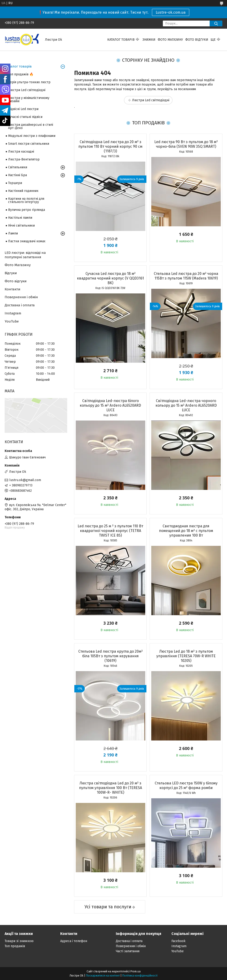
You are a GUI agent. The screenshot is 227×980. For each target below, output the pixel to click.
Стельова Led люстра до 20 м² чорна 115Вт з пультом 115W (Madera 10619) (186, 276)
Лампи (13, 233)
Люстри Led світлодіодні (151, 100)
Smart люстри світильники (29, 144)
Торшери (15, 183)
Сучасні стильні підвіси (25, 117)
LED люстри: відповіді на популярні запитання (25, 255)
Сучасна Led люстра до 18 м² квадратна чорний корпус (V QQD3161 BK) (110, 278)
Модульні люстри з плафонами (32, 136)
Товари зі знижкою (19, 941)
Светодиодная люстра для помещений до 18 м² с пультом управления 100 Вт (186, 531)
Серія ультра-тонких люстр (29, 82)
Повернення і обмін (21, 297)
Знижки (149, 40)
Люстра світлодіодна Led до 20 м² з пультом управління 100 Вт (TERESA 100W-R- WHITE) (110, 788)
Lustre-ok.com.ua (171, 12)
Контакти (13, 289)
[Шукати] (216, 23)
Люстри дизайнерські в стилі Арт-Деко (31, 126)
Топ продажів (15, 946)
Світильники (18, 167)
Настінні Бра (17, 175)
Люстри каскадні (21, 152)
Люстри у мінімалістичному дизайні (29, 100)
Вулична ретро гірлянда (27, 210)
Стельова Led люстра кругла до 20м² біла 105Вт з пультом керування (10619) (110, 656)
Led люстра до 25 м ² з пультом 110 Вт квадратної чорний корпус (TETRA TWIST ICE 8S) (110, 531)
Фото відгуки (197, 40)
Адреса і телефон (74, 941)
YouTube (12, 321)
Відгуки (11, 273)
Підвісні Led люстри (23, 109)
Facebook (178, 941)
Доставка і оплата (20, 305)
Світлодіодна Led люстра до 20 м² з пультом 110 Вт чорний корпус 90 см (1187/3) (110, 146)
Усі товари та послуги (108, 907)
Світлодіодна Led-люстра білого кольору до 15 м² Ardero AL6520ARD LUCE (110, 405)
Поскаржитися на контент (103, 976)
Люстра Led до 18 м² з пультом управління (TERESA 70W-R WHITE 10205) (186, 656)
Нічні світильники (21, 226)
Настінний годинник (23, 191)
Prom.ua (136, 971)
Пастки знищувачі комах (27, 241)
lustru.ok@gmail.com (25, 480)
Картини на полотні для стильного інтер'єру (26, 200)
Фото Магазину (18, 265)
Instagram (13, 313)
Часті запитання (128, 951)
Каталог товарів (121, 40)
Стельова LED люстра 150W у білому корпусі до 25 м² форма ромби (186, 785)
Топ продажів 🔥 (21, 74)
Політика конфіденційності (140, 976)
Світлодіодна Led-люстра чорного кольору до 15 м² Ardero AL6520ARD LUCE (186, 405)
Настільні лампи (20, 218)
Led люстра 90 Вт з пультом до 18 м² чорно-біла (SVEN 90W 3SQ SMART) (186, 144)
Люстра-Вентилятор (24, 159)
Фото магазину (170, 40)
